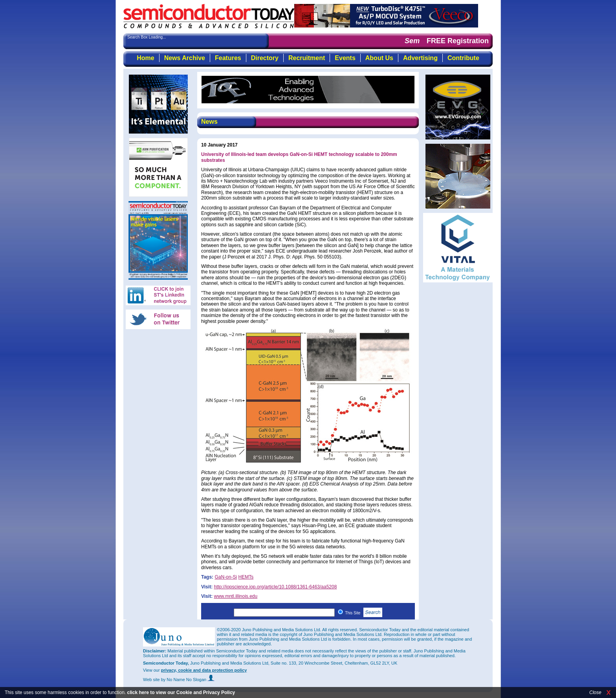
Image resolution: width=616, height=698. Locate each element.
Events (345, 58)
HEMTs (246, 577)
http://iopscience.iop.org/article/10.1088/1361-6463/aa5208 (275, 587)
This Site (364, 613)
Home (145, 58)
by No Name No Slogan (188, 680)
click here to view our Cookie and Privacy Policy (181, 693)
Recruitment (307, 58)
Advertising (420, 58)
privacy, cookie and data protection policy (204, 670)
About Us (379, 58)
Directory (265, 58)
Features (228, 58)
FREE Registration (458, 41)
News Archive (185, 58)
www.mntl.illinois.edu (236, 596)
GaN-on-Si (226, 577)
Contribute (463, 58)
